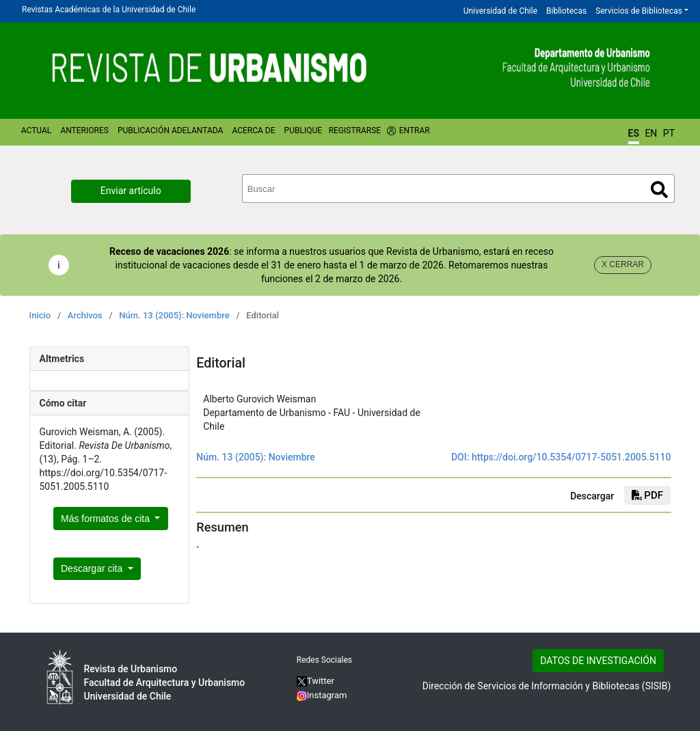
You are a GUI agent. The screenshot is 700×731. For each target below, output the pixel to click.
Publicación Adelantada (170, 130)
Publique (303, 130)
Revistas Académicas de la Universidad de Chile (109, 10)
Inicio (40, 315)
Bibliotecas (566, 11)
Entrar (415, 130)
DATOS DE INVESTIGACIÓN (598, 661)
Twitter (315, 681)
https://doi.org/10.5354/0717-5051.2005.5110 (571, 457)
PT (669, 133)
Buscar (659, 190)
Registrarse (355, 130)
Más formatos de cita (107, 519)
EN (651, 133)
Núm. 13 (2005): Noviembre (174, 315)
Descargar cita (93, 568)
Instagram (322, 695)
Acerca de (253, 130)
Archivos (85, 315)
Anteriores (84, 130)
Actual (37, 130)
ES (634, 133)
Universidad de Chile (500, 11)
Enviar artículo (131, 191)
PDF (647, 495)
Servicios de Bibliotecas (639, 11)
